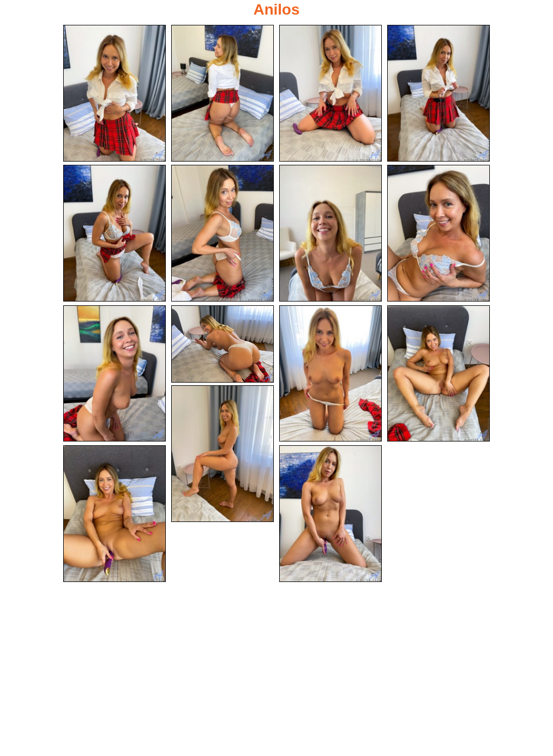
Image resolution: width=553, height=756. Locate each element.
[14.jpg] (114, 514)
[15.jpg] (331, 514)
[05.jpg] (114, 233)
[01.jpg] (114, 93)
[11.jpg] (331, 374)
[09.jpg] (114, 374)
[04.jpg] (439, 93)
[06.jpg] (222, 233)
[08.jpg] (439, 233)
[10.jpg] (222, 344)
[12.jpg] (439, 374)
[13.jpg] (222, 454)
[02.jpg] (222, 93)
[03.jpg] (331, 93)
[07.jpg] (331, 233)
